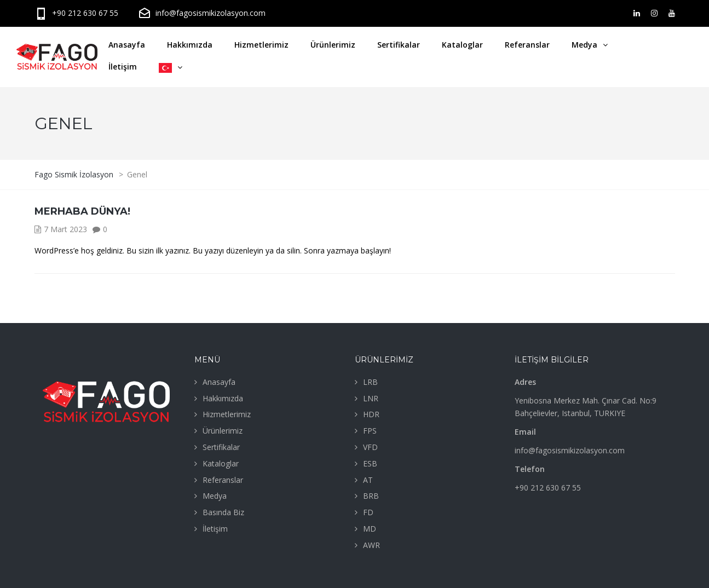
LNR (371, 398)
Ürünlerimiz (333, 45)
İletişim (123, 67)
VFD (370, 447)
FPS (370, 431)
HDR (371, 414)
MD (370, 529)
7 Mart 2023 (65, 229)
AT (368, 480)
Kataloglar (462, 45)
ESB (370, 463)
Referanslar (527, 45)
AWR (371, 545)
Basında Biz (223, 512)
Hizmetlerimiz (261, 45)
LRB (370, 382)
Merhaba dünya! (82, 211)
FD (368, 512)
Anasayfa (127, 45)
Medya (584, 45)
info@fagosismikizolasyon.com (202, 13)
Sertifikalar (399, 45)
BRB (371, 496)
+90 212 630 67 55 (76, 13)
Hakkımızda (190, 45)
